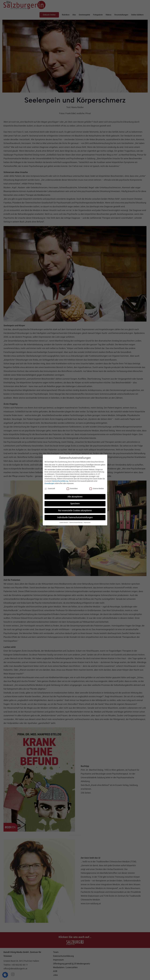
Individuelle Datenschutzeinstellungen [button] (75, 517)
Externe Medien (97, 489)
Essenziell (50, 489)
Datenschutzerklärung (60, 481)
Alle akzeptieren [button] (75, 497)
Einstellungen (49, 483)
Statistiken (72, 489)
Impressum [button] (87, 522)
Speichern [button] (75, 504)
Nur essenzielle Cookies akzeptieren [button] (75, 510)
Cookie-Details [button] (64, 522)
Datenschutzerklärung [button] (76, 522)
